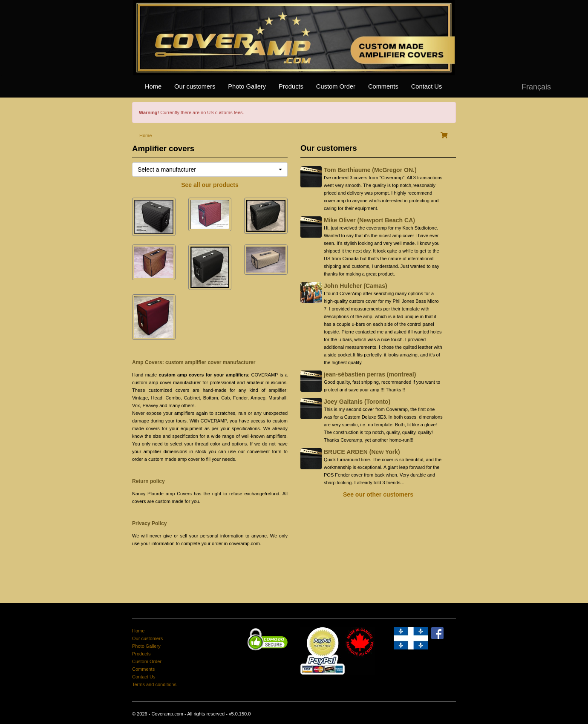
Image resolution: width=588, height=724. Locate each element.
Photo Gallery (247, 86)
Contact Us (427, 86)
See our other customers (378, 494)
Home (153, 86)
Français (536, 87)
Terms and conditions (154, 684)
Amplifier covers (163, 148)
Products (291, 86)
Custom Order (336, 86)
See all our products (210, 185)
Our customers (195, 86)
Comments (383, 86)
